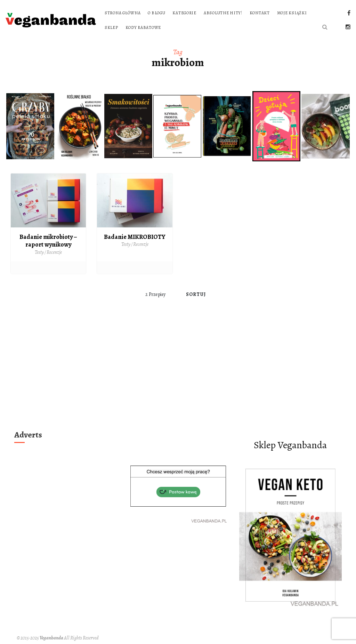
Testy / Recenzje (48, 252)
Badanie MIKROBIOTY (135, 237)
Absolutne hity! (223, 13)
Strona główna (123, 13)
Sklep (111, 27)
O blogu (156, 13)
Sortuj (196, 294)
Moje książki (292, 13)
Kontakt (260, 13)
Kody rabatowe (143, 27)
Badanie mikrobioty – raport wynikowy (48, 241)
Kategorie (184, 13)
